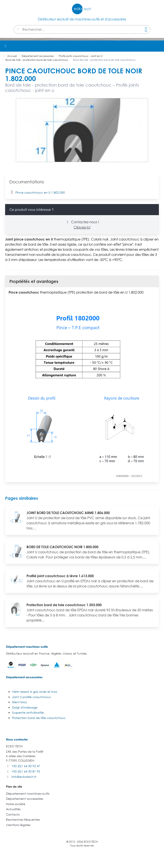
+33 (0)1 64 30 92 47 (26, 766)
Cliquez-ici (82, 227)
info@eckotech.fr (24, 777)
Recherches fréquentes (23, 819)
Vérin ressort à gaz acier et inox (35, 692)
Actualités (13, 809)
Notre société (16, 804)
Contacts (13, 814)
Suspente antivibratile (28, 712)
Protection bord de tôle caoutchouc (39, 718)
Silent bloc (20, 702)
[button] (158, 46)
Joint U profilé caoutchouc (31, 697)
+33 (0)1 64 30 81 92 (26, 771)
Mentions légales (18, 825)
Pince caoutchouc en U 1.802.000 (37, 192)
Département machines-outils (27, 647)
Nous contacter (17, 739)
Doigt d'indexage (25, 707)
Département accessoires (24, 677)
